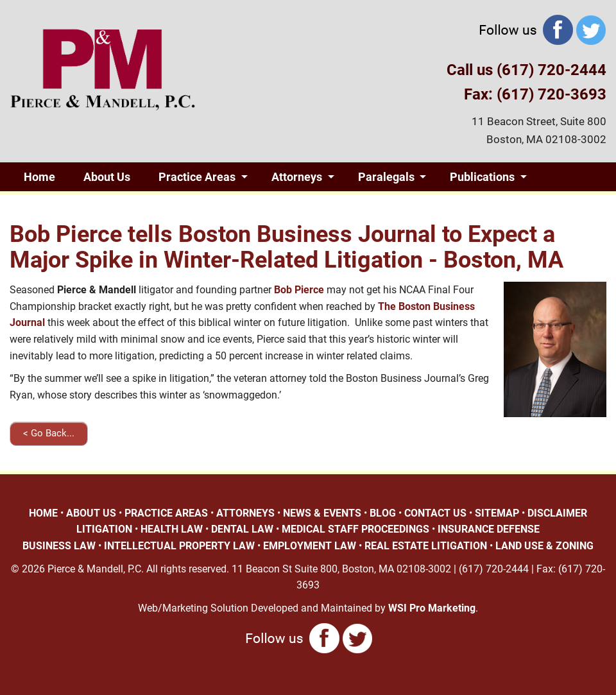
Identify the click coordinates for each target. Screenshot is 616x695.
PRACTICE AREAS (166, 513)
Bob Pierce (299, 290)
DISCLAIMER (557, 513)
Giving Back (54, 206)
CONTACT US (435, 513)
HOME (43, 513)
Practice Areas (197, 177)
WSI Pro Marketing (432, 608)
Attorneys (297, 177)
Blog (124, 206)
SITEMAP (497, 513)
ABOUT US (91, 513)
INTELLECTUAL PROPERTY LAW (179, 546)
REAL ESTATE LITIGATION (426, 546)
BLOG (383, 513)
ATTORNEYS (245, 513)
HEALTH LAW (172, 529)
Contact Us (200, 206)
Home (39, 177)
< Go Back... (49, 433)
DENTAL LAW (242, 529)
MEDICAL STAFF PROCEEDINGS (355, 529)
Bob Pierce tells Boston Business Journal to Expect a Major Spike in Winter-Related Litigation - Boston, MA (287, 247)
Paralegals (386, 177)
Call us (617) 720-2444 (526, 70)
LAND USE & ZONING (544, 546)
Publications (482, 177)
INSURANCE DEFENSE (489, 529)
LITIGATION (104, 529)
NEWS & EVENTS (322, 513)
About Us (107, 177)
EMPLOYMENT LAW (310, 546)
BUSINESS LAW (59, 546)
